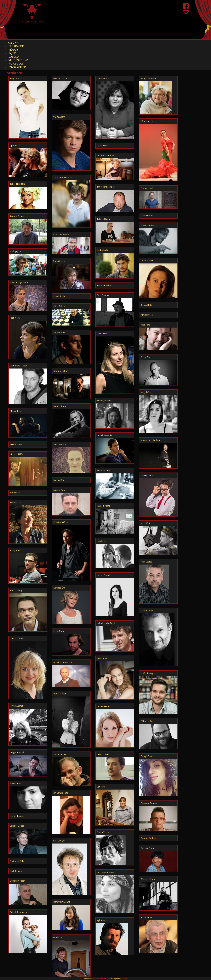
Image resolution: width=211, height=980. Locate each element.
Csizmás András (148, 813)
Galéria (76, 43)
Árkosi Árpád (147, 893)
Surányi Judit (16, 227)
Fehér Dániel (103, 730)
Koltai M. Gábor (61, 498)
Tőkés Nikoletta (17, 159)
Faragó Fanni (147, 732)
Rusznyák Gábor (105, 261)
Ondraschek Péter (18, 341)
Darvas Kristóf (17, 791)
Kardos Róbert (147, 586)
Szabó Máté (103, 225)
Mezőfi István (16, 420)
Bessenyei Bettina (105, 848)
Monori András (60, 382)
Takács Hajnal (104, 194)
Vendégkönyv (96, 43)
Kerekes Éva (59, 563)
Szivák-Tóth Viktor (149, 201)
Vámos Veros (147, 97)
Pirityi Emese (147, 290)
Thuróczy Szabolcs (106, 162)
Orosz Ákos (146, 332)
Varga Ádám (59, 92)
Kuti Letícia (15, 468)
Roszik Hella (59, 272)
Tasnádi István (147, 164)
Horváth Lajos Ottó (63, 638)
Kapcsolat (118, 43)
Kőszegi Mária (104, 481)
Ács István (58, 912)
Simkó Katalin (147, 236)
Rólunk (13, 43)
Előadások (31, 43)
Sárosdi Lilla (59, 236)
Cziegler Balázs (17, 801)
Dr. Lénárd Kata (61, 768)
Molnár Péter (16, 386)
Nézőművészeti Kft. (100, 979)
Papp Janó (145, 300)
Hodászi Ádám (60, 669)
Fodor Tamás (60, 730)
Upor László (16, 121)
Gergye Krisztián (18, 728)
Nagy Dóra (146, 368)
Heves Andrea (16, 681)
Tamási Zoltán (17, 192)
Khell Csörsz (146, 537)
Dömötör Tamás (149, 778)
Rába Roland (59, 282)
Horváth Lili (102, 634)
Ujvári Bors (102, 121)
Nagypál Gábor (60, 346)
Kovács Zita (15, 478)
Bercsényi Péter (17, 856)
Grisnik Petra (103, 682)
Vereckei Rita (103, 54)
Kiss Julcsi (101, 516)
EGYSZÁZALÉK (139, 43)
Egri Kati (101, 762)
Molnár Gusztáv (104, 411)
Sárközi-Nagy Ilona (19, 258)
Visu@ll (124, 979)
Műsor (48, 43)
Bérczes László (148, 854)
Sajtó (62, 43)
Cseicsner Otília (17, 836)
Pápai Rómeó (60, 308)
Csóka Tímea (103, 808)
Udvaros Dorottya (105, 131)
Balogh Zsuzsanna (19, 887)
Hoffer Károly (147, 649)
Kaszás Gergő (16, 566)
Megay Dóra (59, 455)
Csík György (59, 816)
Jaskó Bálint (59, 606)
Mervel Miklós (16, 430)
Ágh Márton (102, 896)
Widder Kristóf (60, 54)
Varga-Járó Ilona (148, 54)
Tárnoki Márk (147, 191)
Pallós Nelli (102, 309)
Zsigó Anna (15, 54)
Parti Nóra (15, 293)
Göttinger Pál (147, 696)
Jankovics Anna (17, 614)
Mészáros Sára (60, 420)
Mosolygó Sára (104, 376)
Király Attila (15, 526)
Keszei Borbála (104, 551)
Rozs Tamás (103, 271)
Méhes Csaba (147, 451)
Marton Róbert (60, 465)
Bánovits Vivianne (62, 877)
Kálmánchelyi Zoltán (106, 599)
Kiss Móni (145, 499)
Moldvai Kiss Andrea (150, 416)
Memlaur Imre (104, 446)
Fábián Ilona (16, 759)
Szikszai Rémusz (61, 210)
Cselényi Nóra (147, 823)
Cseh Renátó (16, 846)
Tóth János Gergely (62, 153)
